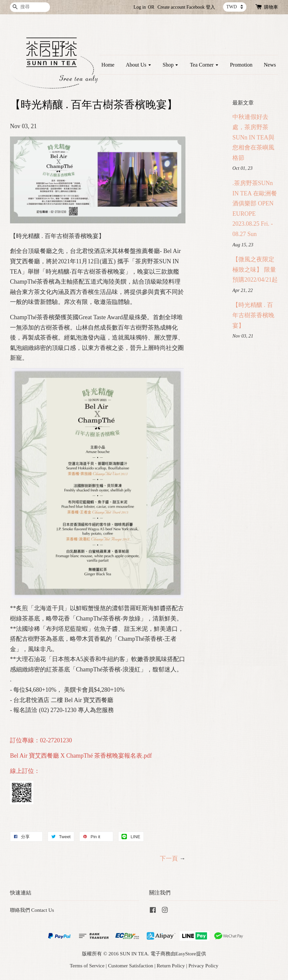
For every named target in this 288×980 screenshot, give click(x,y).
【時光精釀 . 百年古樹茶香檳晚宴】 (253, 315)
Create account (171, 7)
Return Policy (171, 966)
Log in (140, 7)
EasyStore (186, 954)
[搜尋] (30, 7)
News (270, 65)
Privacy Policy (203, 966)
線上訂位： (25, 771)
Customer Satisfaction (131, 966)
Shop (171, 65)
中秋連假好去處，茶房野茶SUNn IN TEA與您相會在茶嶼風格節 (253, 137)
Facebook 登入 (201, 7)
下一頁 (169, 858)
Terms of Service (87, 966)
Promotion (241, 65)
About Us (139, 65)
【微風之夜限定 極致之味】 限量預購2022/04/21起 (255, 269)
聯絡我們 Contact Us (32, 910)
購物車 (271, 7)
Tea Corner (204, 65)
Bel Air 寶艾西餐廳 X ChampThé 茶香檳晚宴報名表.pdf (81, 756)
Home (108, 65)
